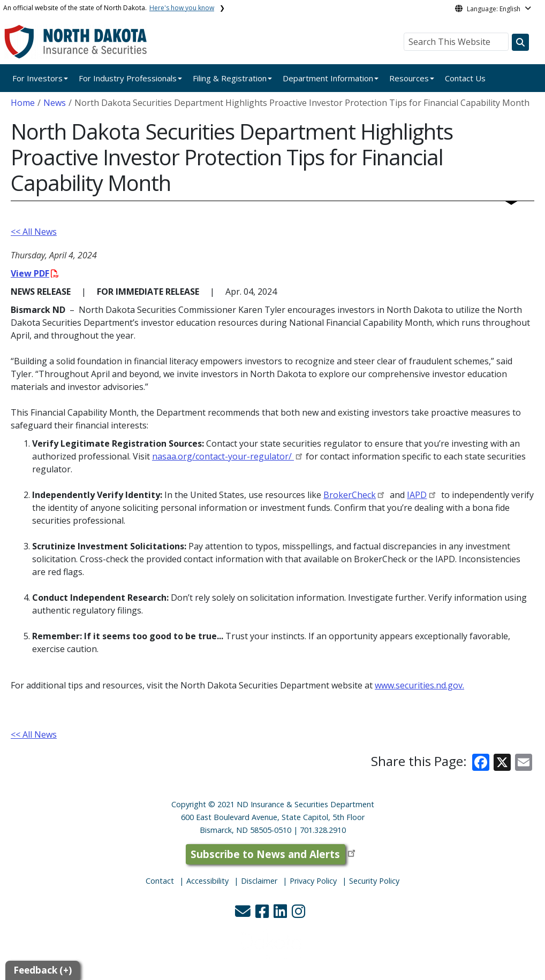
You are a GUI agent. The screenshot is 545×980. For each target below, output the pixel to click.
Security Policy (374, 881)
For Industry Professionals (128, 78)
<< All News (34, 232)
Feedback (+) (43, 970)
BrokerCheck (350, 495)
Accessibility (207, 881)
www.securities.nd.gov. (419, 685)
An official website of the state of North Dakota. (109, 8)
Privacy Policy (313, 881)
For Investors (37, 78)
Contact (160, 881)
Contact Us (465, 78)
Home (23, 103)
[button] (244, 914)
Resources (409, 78)
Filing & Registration (230, 78)
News (55, 103)
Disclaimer (259, 881)
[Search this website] (520, 42)
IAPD (417, 495)
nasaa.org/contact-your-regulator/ (223, 456)
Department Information (328, 78)
